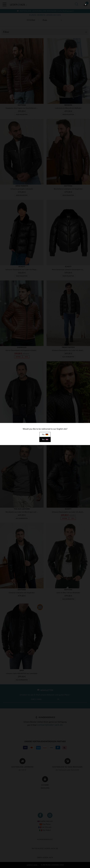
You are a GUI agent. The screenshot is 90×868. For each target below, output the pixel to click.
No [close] (45, 435)
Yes (45, 440)
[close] (86, 5)
